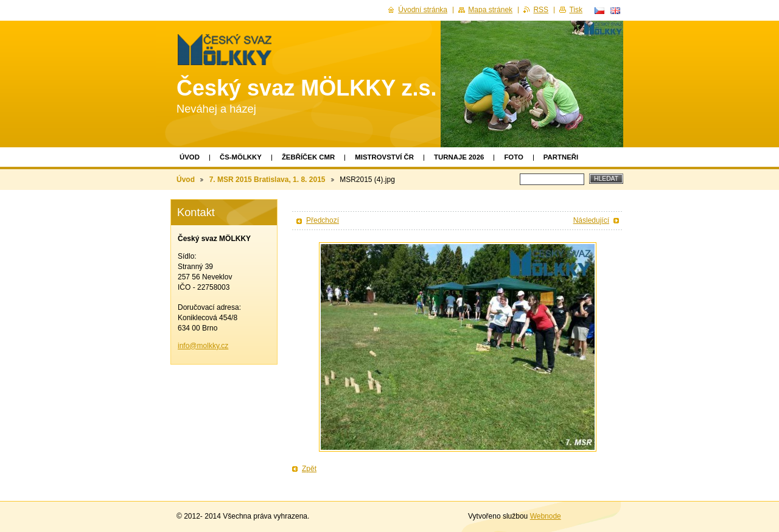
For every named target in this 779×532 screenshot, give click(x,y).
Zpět (309, 469)
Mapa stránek (490, 10)
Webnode (546, 516)
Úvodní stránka (423, 10)
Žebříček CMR (308, 157)
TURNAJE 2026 (459, 157)
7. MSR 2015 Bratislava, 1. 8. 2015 (267, 180)
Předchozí (323, 220)
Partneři (561, 157)
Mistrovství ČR (384, 157)
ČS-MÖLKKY (241, 157)
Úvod (190, 157)
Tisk (576, 10)
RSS (541, 10)
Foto (513, 157)
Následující (591, 220)
